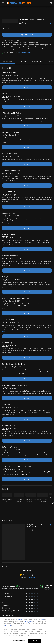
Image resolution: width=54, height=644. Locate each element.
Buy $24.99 (31, 35)
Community (23, 578)
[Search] (51, 3)
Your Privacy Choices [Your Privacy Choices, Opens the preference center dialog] (19, 641)
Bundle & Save (37, 61)
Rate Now (32, 578)
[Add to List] (51, 23)
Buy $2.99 (27, 87)
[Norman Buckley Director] (7, 503)
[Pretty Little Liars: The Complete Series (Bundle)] (40, 526)
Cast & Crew (22, 61)
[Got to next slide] (52, 503)
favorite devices (25, 53)
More (3, 331)
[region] (27, 630)
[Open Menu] (3, 3)
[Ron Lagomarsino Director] (19, 503)
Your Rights (8, 626)
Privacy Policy (29, 622)
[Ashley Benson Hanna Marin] (43, 503)
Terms (42, 620)
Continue (34, 641)
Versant (19, 620)
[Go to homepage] (19, 3)
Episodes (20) (7, 61)
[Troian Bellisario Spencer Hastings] (31, 503)
